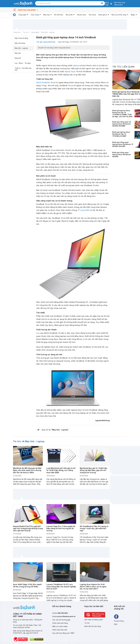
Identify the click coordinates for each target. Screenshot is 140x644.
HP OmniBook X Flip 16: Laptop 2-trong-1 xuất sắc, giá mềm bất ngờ (94, 528)
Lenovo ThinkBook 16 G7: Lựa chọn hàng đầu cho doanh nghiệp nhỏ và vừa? (61, 586)
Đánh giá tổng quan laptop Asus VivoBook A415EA (122, 154)
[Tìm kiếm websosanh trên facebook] (116, 617)
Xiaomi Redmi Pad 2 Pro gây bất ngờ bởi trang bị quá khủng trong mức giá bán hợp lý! (28, 528)
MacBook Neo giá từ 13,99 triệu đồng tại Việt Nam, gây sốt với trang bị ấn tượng (94, 470)
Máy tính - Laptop (48, 32)
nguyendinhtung (102, 420)
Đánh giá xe (103, 15)
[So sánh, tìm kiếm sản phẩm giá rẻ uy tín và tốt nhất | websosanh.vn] (23, 4)
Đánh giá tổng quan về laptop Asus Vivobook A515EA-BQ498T (122, 124)
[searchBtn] (102, 3)
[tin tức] (14, 15)
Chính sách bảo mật (60, 630)
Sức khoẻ (92, 15)
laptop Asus (70, 71)
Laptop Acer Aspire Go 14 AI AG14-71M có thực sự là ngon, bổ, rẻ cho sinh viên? (93, 586)
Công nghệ (22, 15)
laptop (76, 65)
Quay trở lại (55, 430)
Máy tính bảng (20, 43)
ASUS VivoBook (43, 82)
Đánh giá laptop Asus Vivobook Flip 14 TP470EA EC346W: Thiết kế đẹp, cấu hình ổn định (122, 113)
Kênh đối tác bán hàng (93, 626)
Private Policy (119, 621)
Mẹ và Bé (69, 15)
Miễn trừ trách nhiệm (60, 626)
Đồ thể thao (59, 15)
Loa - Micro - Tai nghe (23, 63)
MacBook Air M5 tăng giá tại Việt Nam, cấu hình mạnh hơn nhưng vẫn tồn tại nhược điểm (27, 470)
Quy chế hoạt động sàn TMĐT (63, 633)
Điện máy (46, 15)
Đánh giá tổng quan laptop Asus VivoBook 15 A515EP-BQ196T (123, 144)
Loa (38, 333)
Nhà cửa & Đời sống (119, 15)
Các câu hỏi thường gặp (61, 620)
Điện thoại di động (21, 38)
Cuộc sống (35, 15)
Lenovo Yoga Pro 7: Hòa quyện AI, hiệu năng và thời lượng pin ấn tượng (61, 528)
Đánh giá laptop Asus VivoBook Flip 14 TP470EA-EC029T (121, 134)
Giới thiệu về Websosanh (94, 620)
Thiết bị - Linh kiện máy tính (23, 69)
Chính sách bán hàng (60, 623)
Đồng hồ (18, 58)
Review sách (82, 15)
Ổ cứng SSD (84, 210)
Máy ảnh (18, 53)
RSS (116, 624)
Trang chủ (17, 32)
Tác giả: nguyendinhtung (46, 42)
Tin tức (26, 32)
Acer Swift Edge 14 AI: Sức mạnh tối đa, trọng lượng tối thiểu (27, 585)
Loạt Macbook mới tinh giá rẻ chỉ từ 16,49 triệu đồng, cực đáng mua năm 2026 (61, 470)
